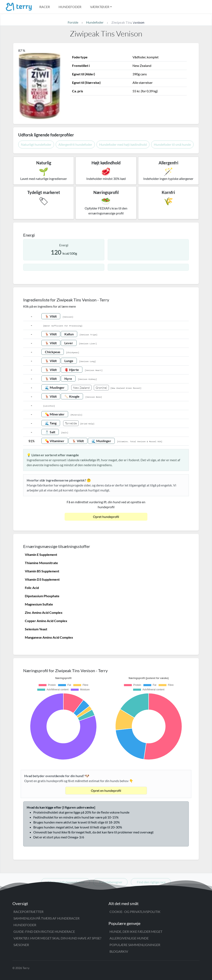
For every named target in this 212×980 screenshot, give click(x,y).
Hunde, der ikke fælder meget (136, 931)
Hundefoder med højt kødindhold (123, 144)
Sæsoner (21, 945)
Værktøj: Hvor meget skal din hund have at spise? (57, 938)
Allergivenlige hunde (129, 938)
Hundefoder (70, 7)
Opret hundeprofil (106, 517)
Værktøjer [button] (100, 7)
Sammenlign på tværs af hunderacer (46, 918)
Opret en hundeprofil (106, 790)
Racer (45, 7)
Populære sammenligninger (135, 945)
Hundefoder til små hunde (172, 144)
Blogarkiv (119, 951)
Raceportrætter (28, 912)
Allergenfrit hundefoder (75, 144)
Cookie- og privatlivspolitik (135, 912)
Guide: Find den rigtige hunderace (44, 931)
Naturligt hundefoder (36, 144)
